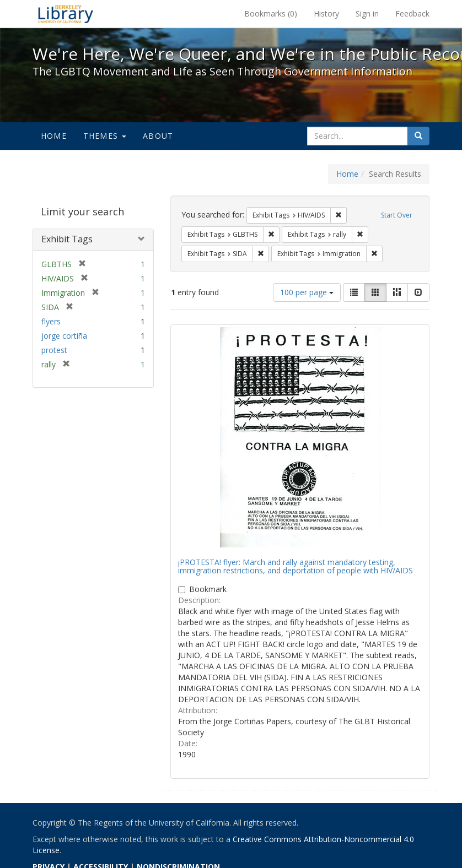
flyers (51, 321)
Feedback (412, 13)
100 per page (307, 292)
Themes (105, 136)
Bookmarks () (271, 13)
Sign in (367, 13)
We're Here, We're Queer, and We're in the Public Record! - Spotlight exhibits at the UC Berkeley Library (66, 14)
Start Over (397, 215)
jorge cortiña (64, 336)
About (158, 136)
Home (54, 136)
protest (54, 350)
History (326, 13)
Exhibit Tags (67, 239)
